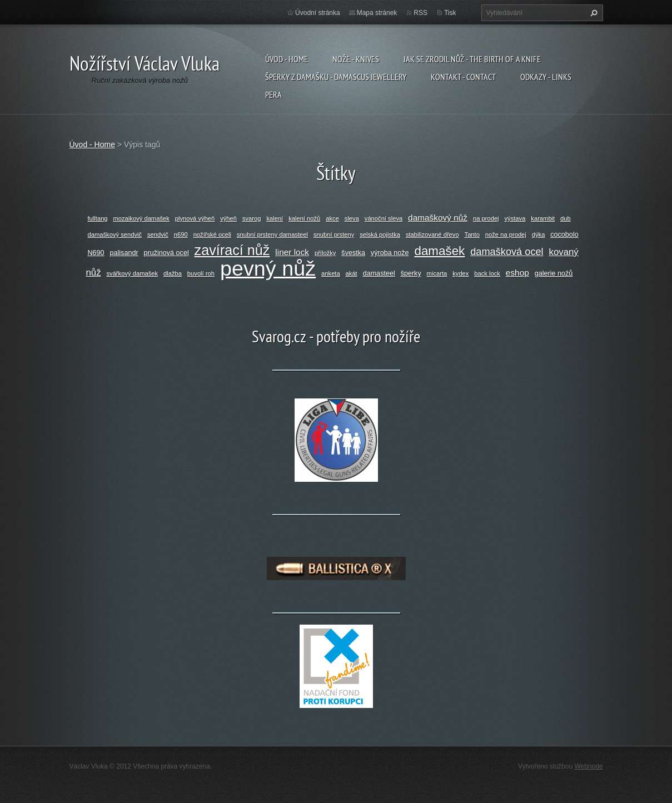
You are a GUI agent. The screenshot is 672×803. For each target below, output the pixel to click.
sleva (352, 218)
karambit (543, 218)
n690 (181, 235)
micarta (437, 273)
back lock (487, 273)
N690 (96, 253)
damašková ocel (507, 252)
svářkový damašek (132, 273)
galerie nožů (554, 273)
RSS (420, 13)
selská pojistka (380, 235)
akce (332, 218)
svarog (252, 218)
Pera (273, 94)
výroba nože (390, 253)
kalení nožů (304, 218)
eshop (517, 273)
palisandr (124, 253)
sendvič (158, 235)
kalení (275, 218)
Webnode (588, 766)
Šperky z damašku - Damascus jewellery (336, 77)
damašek (439, 251)
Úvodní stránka (318, 13)
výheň (228, 218)
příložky (325, 253)
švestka (353, 253)
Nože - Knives (356, 59)
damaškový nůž (438, 218)
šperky (411, 273)
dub (566, 218)
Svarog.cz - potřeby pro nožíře (336, 336)
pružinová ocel (166, 253)
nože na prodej (506, 235)
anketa (331, 273)
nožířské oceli (212, 235)
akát (352, 273)
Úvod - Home (287, 59)
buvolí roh (201, 273)
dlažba (173, 273)
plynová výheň (195, 218)
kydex (461, 273)
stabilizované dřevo (432, 235)
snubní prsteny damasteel (272, 235)
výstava (515, 218)
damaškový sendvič (115, 235)
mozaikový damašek (141, 218)
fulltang (98, 218)
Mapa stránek (377, 13)
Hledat (593, 13)
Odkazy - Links (546, 77)
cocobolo (564, 235)
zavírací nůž (232, 250)
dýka (539, 235)
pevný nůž (268, 268)
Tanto (472, 235)
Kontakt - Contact (463, 77)
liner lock (292, 252)
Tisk (450, 13)
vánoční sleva (384, 218)
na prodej (486, 218)
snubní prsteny (334, 235)
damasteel (379, 273)
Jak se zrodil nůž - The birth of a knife (472, 59)
